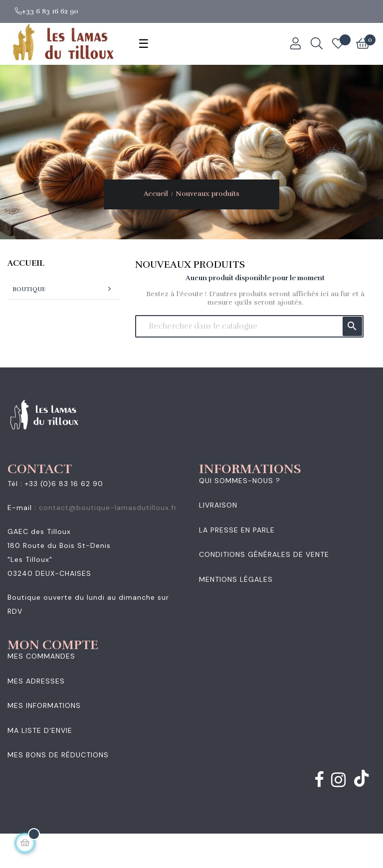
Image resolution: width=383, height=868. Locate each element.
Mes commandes (41, 656)
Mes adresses (36, 681)
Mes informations (44, 705)
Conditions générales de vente (264, 554)
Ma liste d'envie (40, 730)
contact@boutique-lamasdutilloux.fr (108, 508)
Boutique (29, 289)
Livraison (218, 505)
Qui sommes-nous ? (240, 481)
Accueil (26, 263)
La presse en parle (237, 530)
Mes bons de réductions (58, 755)
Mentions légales (236, 579)
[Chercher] (249, 326)
